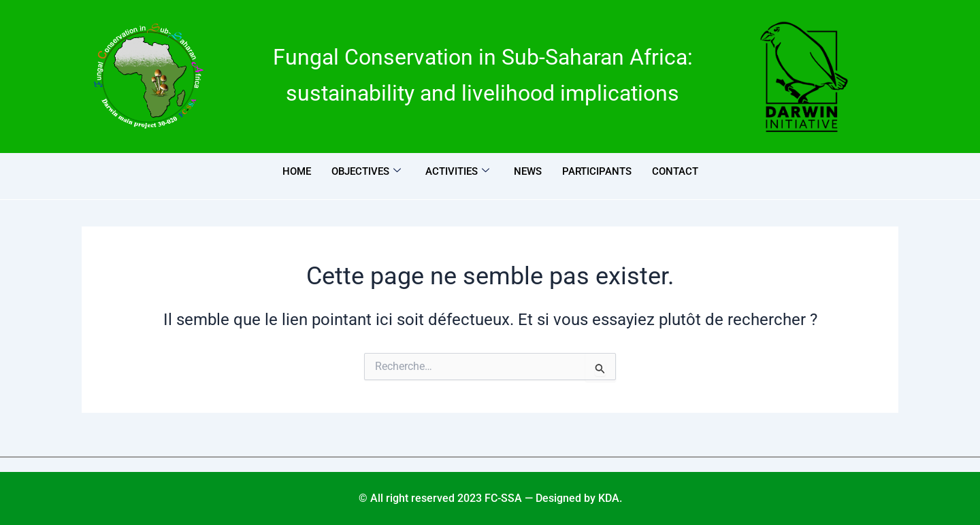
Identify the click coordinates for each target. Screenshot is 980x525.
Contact (675, 171)
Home (297, 171)
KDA (609, 498)
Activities (457, 171)
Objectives (366, 171)
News (528, 171)
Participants (597, 171)
